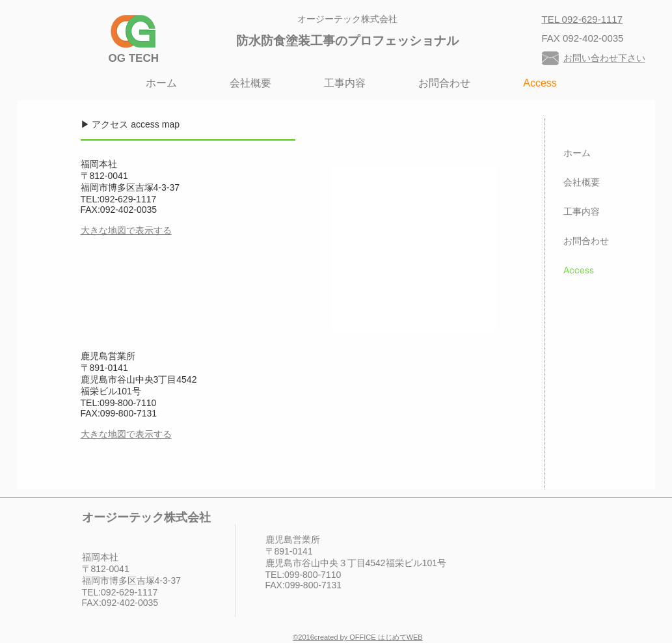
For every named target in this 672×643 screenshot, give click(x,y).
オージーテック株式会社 (347, 19)
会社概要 (582, 182)
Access (579, 270)
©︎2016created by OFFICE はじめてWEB (357, 637)
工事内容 (582, 212)
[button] (345, 83)
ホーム (577, 153)
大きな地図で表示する (126, 230)
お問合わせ (586, 241)
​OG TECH (134, 58)
